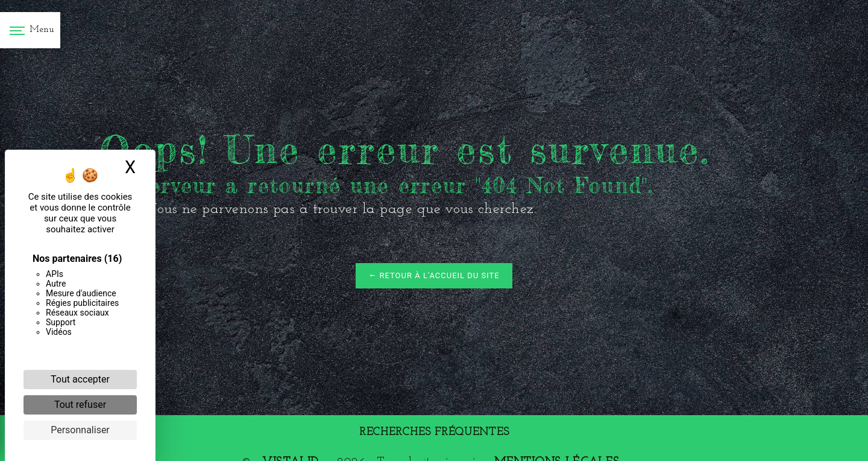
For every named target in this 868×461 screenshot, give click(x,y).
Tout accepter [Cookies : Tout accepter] (80, 379)
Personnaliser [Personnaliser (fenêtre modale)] (80, 430)
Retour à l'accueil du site (434, 275)
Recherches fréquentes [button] (434, 432)
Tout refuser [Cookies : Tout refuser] (80, 405)
